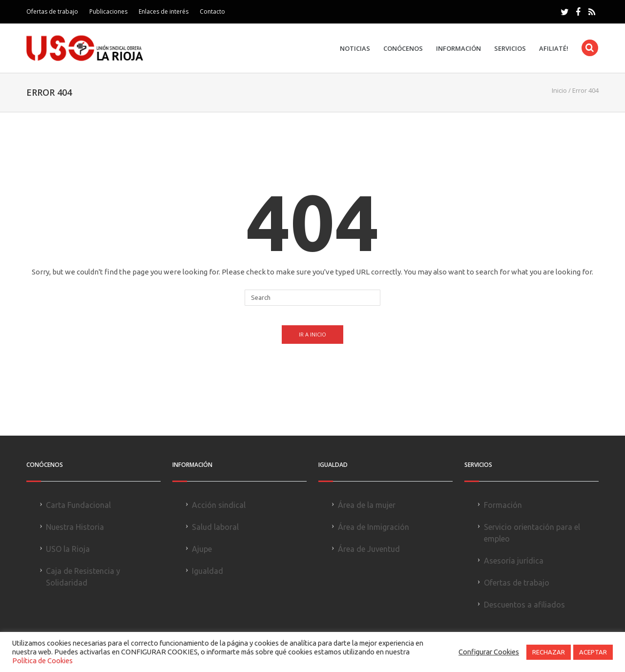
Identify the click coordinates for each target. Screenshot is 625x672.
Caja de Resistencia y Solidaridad (83, 577)
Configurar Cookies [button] (489, 652)
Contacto (212, 11)
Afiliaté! (554, 49)
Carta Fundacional (78, 505)
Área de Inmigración (374, 527)
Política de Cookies (42, 661)
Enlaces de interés (164, 11)
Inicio (559, 90)
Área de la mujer (367, 505)
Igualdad (208, 571)
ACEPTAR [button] (593, 652)
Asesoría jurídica (514, 561)
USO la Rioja (68, 549)
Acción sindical (219, 505)
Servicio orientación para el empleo (532, 533)
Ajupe (202, 549)
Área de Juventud (369, 549)
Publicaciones (108, 11)
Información (458, 49)
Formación (503, 505)
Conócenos (403, 49)
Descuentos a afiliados (524, 605)
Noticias (355, 49)
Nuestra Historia (75, 527)
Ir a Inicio (312, 334)
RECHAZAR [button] (549, 652)
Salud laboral (215, 527)
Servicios (510, 49)
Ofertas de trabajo (52, 11)
